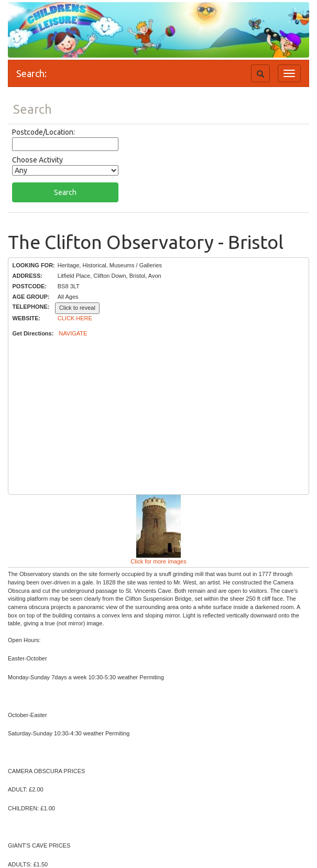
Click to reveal (77, 308)
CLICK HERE (75, 318)
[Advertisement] (159, 416)
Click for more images (158, 561)
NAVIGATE (73, 333)
